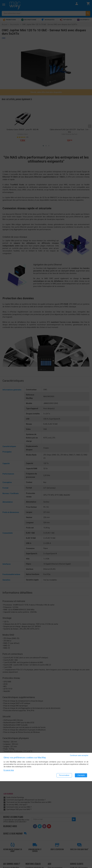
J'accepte (81, 775)
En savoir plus (9, 770)
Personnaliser (64, 775)
